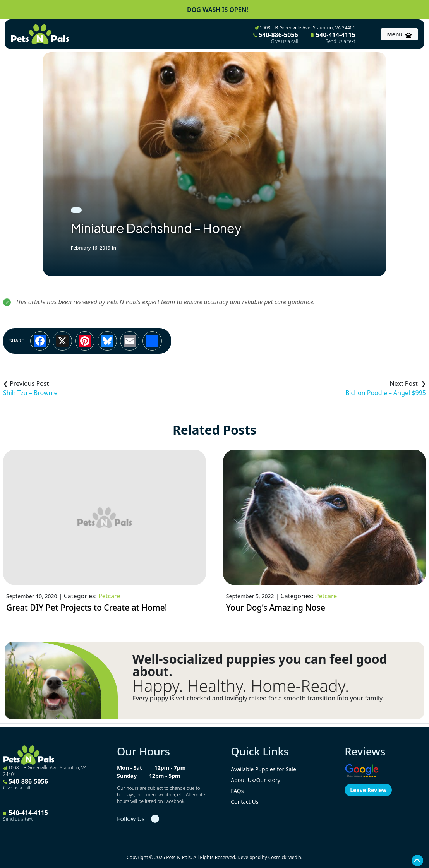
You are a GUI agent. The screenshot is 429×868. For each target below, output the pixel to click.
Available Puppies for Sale (263, 769)
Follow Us (131, 819)
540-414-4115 (333, 38)
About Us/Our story (256, 780)
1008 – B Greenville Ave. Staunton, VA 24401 (305, 28)
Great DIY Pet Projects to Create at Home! (87, 608)
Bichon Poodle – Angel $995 (386, 393)
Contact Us (245, 802)
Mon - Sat (130, 768)
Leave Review (368, 790)
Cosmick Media (285, 857)
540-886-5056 (276, 38)
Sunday (127, 776)
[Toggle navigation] (399, 34)
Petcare (109, 596)
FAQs (237, 791)
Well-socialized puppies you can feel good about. (260, 665)
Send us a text (341, 41)
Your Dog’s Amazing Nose (276, 608)
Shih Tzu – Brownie (30, 393)
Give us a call (285, 41)
